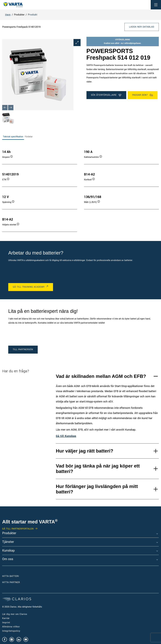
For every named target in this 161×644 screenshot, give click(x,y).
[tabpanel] (80, 188)
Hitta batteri (11, 576)
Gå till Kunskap (66, 436)
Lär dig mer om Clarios (15, 614)
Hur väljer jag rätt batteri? (84, 451)
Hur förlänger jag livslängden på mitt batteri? (97, 489)
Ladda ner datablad (142, 27)
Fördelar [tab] (29, 137)
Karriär (6, 618)
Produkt (33, 15)
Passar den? (143, 95)
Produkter (9, 533)
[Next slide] (11, 108)
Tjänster (8, 542)
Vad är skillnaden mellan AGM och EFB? (101, 376)
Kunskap (8, 551)
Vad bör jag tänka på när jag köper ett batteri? (98, 469)
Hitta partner (11, 582)
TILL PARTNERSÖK (23, 350)
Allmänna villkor (11, 627)
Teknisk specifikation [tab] (13, 137)
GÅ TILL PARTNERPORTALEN (18, 529)
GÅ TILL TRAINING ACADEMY (29, 287)
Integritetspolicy (11, 631)
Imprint (6, 623)
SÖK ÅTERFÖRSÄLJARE (106, 95)
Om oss (8, 559)
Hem (8, 15)
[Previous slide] (5, 108)
